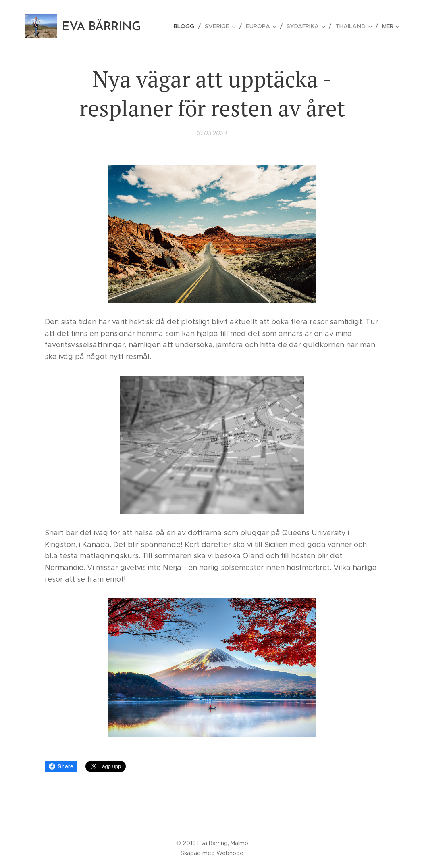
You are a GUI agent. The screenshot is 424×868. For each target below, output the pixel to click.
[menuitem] (190, 26)
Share (61, 766)
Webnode (230, 853)
